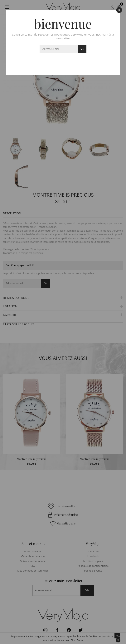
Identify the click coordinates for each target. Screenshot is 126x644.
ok (82, 49)
